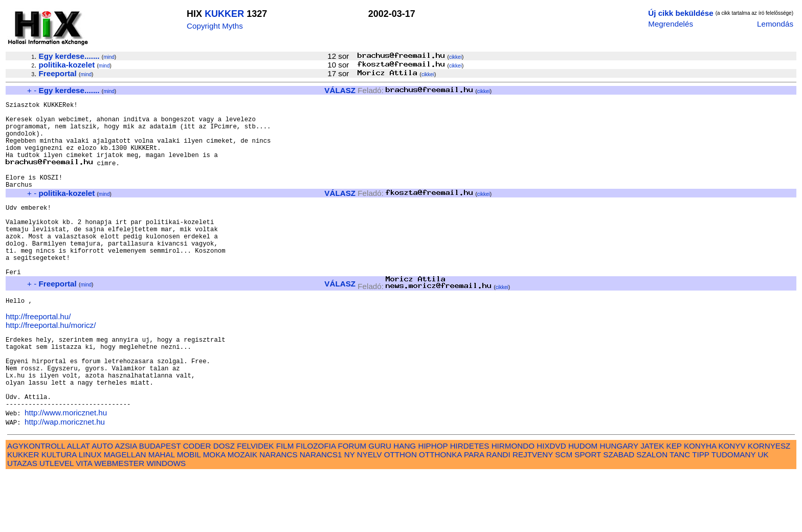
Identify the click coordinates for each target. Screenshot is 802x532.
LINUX (90, 512)
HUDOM (583, 503)
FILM (285, 503)
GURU (380, 503)
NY (350, 512)
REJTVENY (533, 512)
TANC (680, 512)
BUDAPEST (160, 503)
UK (763, 512)
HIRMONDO (513, 503)
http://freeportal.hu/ (38, 357)
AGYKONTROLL (36, 503)
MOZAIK (242, 512)
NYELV (370, 512)
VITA (84, 520)
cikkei (455, 57)
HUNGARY (619, 503)
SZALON (652, 512)
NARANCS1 (321, 512)
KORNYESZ (769, 503)
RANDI (498, 512)
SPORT (588, 512)
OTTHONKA (440, 512)
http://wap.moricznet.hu (65, 479)
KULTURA (59, 512)
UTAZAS (22, 520)
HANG (405, 503)
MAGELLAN (125, 512)
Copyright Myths (215, 26)
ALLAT (79, 503)
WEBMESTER (119, 520)
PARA (474, 512)
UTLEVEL (57, 520)
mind (109, 57)
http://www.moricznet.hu (66, 470)
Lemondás (775, 24)
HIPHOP (433, 503)
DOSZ (224, 503)
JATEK (652, 503)
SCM (564, 512)
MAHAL (162, 512)
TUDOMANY (734, 512)
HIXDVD (551, 503)
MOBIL (189, 512)
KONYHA (700, 503)
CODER (197, 503)
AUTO (102, 503)
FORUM (352, 503)
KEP (674, 503)
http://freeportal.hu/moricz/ (51, 365)
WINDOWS (166, 520)
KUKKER (224, 14)
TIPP (700, 512)
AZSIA (126, 503)
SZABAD (619, 512)
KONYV (732, 503)
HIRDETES (470, 503)
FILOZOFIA (316, 503)
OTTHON (400, 512)
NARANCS (278, 512)
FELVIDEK (255, 503)
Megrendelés (671, 24)
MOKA (214, 512)
